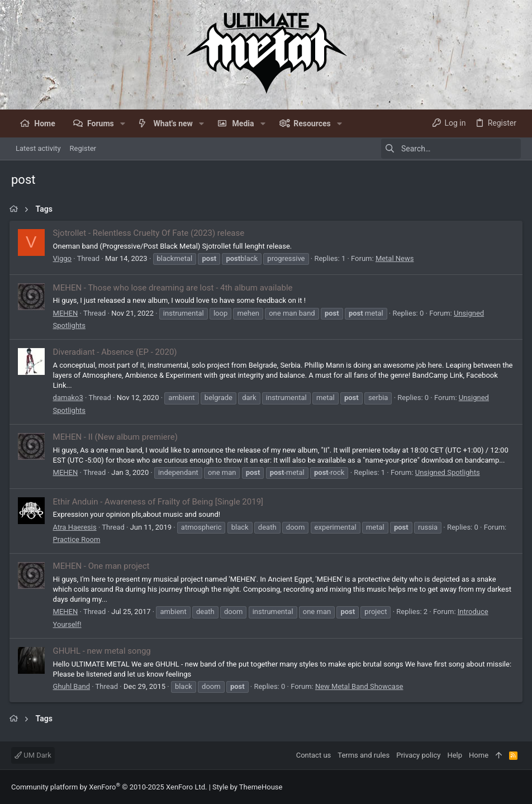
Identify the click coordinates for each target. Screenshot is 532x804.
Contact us (314, 755)
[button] (123, 123)
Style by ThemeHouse (247, 787)
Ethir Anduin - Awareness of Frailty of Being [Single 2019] (160, 502)
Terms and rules (364, 755)
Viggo (64, 258)
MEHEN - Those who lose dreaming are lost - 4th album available (175, 288)
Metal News (396, 258)
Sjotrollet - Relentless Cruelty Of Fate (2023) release (151, 233)
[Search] (451, 149)
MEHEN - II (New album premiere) (117, 437)
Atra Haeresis (77, 527)
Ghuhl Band (73, 686)
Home (479, 755)
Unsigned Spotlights (449, 472)
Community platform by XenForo (109, 787)
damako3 (70, 398)
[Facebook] (516, 787)
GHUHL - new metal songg (104, 651)
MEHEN (67, 313)
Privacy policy (418, 755)
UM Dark (33, 755)
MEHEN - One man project (103, 566)
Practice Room (79, 539)
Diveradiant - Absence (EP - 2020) (117, 352)
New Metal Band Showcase (361, 686)
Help (455, 755)
